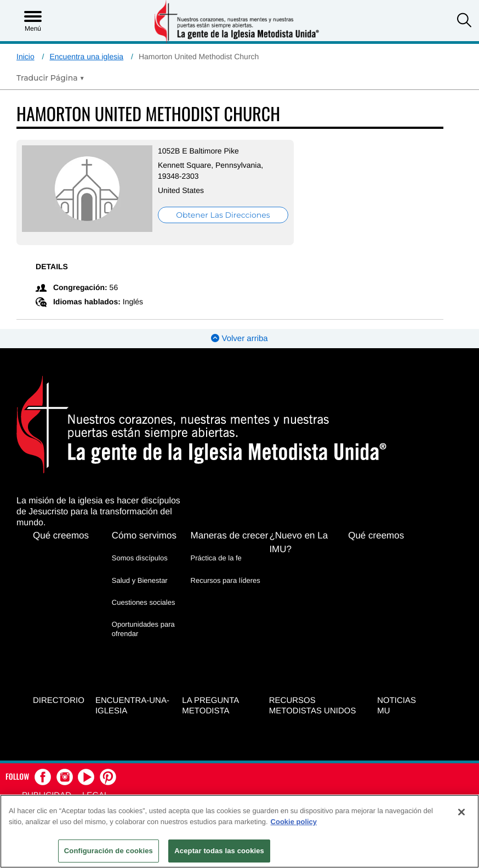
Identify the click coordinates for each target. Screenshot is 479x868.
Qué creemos (61, 534)
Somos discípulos (140, 557)
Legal (95, 792)
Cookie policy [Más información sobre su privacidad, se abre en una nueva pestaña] (294, 822)
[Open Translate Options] (50, 78)
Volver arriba (239, 337)
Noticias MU (397, 702)
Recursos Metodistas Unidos (313, 702)
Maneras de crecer (230, 534)
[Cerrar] (461, 812)
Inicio (25, 56)
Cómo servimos (144, 534)
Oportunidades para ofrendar (143, 628)
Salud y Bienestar (140, 579)
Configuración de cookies (109, 851)
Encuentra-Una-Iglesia (132, 702)
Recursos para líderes (226, 579)
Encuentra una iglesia (86, 56)
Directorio (59, 697)
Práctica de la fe (216, 557)
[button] (464, 21)
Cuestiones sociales (144, 601)
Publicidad (47, 792)
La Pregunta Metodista (210, 702)
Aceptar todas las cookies (219, 851)
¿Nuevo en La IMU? (298, 541)
